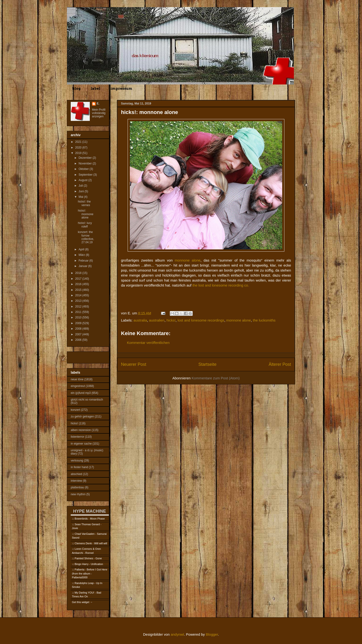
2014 (79, 295)
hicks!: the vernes (84, 203)
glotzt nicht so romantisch (87, 400)
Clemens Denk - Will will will (91, 543)
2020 (79, 148)
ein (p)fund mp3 (81, 393)
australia (140, 320)
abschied (76, 474)
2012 (79, 307)
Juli (81, 186)
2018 (79, 273)
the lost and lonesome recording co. (221, 285)
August (83, 180)
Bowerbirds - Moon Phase (90, 519)
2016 (79, 284)
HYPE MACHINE (90, 511)
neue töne (77, 379)
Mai (81, 197)
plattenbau (77, 487)
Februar (84, 261)
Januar (83, 266)
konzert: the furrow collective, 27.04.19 (86, 237)
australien (157, 320)
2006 (79, 340)
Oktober (84, 169)
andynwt (177, 634)
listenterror (78, 437)
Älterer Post (280, 364)
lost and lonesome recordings (201, 320)
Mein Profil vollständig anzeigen (99, 113)
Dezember (86, 158)
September (86, 175)
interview (76, 481)
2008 (79, 329)
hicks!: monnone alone (86, 214)
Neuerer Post (134, 364)
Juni (82, 191)
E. (98, 104)
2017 (79, 279)
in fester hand (79, 467)
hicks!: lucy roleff (85, 225)
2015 (79, 290)
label (96, 89)
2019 (79, 153)
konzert (75, 410)
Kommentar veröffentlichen (148, 343)
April (82, 249)
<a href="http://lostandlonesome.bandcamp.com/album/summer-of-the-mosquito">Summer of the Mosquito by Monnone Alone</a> (206, 298)
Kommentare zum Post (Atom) (216, 378)
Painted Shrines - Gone (88, 558)
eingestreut (78, 386)
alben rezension (81, 430)
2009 (79, 323)
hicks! (171, 320)
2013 (79, 301)
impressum (121, 89)
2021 (79, 142)
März (82, 255)
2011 (79, 312)
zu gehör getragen (82, 416)
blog (76, 89)
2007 (79, 334)
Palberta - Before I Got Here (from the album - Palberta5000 (90, 573)
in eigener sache (81, 444)
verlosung (77, 461)
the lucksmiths (264, 320)
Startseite (207, 364)
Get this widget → (82, 602)
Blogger (212, 634)
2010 (79, 317)
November (86, 163)
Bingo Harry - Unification (89, 564)
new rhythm (78, 494)
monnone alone (188, 260)
